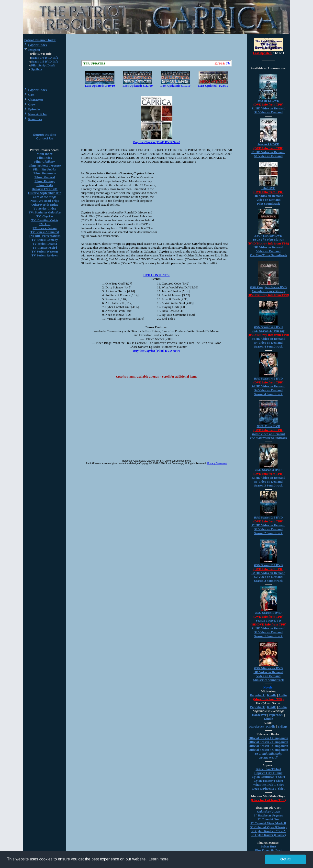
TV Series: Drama (45, 244)
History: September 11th (45, 193)
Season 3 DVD (268, 470)
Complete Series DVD (268, 287)
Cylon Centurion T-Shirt (268, 777)
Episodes (34, 109)
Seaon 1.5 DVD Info (45, 61)
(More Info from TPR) (268, 699)
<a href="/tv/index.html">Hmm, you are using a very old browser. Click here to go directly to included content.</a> (268, 48)
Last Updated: (95, 86)
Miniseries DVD (268, 668)
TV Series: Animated (45, 232)
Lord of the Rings (45, 197)
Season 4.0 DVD (268, 378)
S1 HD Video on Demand (268, 108)
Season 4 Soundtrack (268, 346)
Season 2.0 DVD (268, 565)
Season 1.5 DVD (268, 101)
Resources (35, 119)
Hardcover (259, 715)
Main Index (45, 154)
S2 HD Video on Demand (268, 525)
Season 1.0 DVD (268, 144)
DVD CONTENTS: (156, 275)
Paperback (257, 695)
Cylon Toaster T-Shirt (268, 781)
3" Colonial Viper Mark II (268, 823)
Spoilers (37, 69)
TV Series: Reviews (45, 255)
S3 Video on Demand (268, 482)
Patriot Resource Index (40, 40)
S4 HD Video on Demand (268, 339)
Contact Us (45, 138)
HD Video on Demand (268, 196)
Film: (45, 162)
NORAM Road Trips (45, 201)
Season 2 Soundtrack (268, 533)
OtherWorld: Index (45, 205)
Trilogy (282, 726)
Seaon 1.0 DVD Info (45, 58)
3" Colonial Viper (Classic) (268, 827)
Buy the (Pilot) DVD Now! (156, 142)
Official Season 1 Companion (268, 738)
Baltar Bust (268, 846)
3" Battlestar (268, 815)
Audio (282, 695)
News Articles (37, 114)
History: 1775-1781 (45, 189)
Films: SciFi (45, 185)
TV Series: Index (45, 208)
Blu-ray (268, 239)
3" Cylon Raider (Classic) (268, 835)
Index (38, 45)
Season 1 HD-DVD (268, 620)
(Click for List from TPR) (268, 800)
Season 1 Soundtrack (268, 636)
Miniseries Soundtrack (268, 680)
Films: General (45, 177)
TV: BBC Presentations (45, 236)
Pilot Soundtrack (268, 204)
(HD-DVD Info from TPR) (268, 624)
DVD (268, 236)
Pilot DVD (268, 188)
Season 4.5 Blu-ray (268, 331)
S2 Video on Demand (268, 529)
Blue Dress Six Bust (268, 850)
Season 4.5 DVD (268, 327)
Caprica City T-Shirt (268, 773)
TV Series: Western (45, 251)
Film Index (45, 158)
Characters (36, 100)
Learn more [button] (158, 859)
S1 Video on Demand (268, 112)
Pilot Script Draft (43, 65)
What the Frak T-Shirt (268, 785)
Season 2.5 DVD (268, 517)
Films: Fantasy (45, 181)
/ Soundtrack (268, 255)
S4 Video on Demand (268, 343)
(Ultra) (268, 811)
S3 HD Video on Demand (268, 478)
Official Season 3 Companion (268, 746)
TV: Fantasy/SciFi (45, 248)
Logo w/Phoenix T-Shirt (268, 789)
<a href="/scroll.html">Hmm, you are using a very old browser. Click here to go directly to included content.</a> (156, 63)
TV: (45, 212)
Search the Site (45, 135)
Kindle (272, 695)
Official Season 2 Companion (268, 742)
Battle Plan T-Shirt (268, 769)
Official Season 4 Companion (268, 750)
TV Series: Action (45, 228)
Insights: (34, 50)
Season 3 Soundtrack (268, 485)
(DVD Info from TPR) (268, 104)
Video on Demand (268, 200)
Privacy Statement (217, 463)
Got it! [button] (286, 859)
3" (268, 819)
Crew (32, 104)
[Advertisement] (156, 47)
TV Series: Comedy (45, 240)
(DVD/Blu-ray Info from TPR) (268, 243)
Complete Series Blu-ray (268, 291)
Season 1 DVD (268, 613)
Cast (31, 95)
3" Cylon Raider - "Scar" (268, 831)
